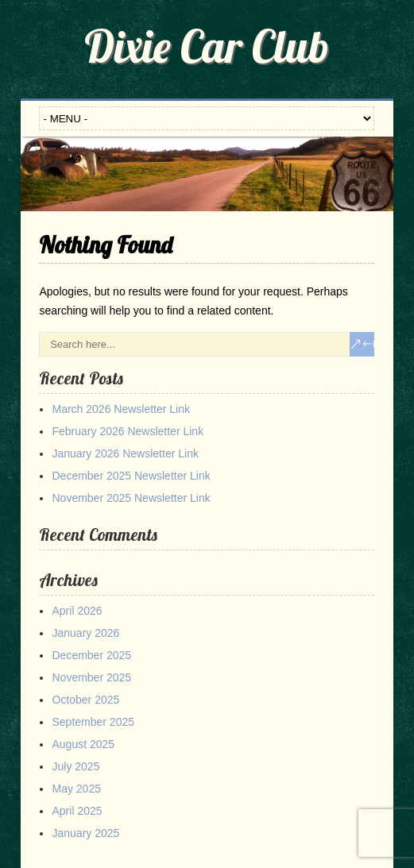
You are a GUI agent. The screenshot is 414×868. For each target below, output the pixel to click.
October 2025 (85, 700)
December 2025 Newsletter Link (131, 476)
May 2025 (76, 789)
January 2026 (85, 633)
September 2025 (93, 722)
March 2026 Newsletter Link (121, 409)
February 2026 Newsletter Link (128, 431)
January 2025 (85, 833)
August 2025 (83, 744)
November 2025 (91, 677)
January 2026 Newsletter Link (125, 453)
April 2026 (77, 611)
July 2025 (75, 766)
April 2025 (77, 811)
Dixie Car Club (207, 46)
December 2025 (91, 655)
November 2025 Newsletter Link (131, 498)
